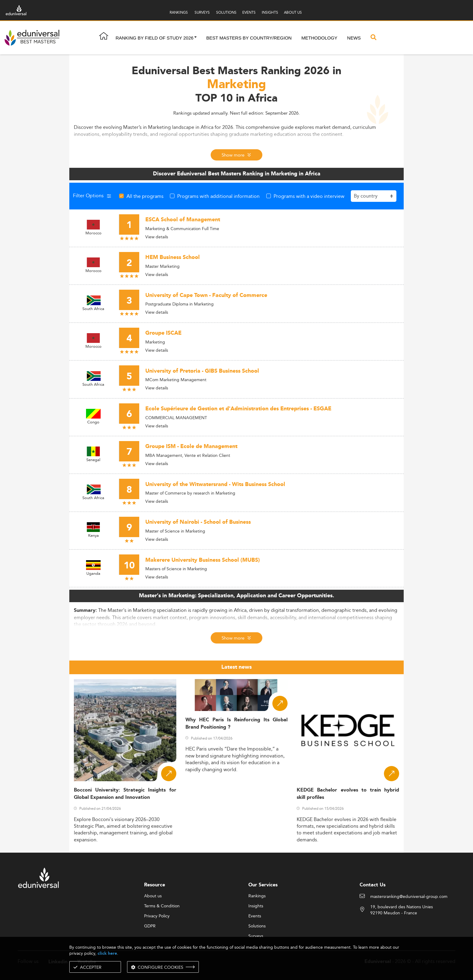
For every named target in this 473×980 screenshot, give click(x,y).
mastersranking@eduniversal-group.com (409, 897)
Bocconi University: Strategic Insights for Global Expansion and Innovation (125, 794)
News (354, 38)
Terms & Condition (162, 906)
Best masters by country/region (249, 38)
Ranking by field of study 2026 (154, 38)
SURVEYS (202, 12)
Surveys (256, 936)
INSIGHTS (270, 12)
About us (153, 896)
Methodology (319, 38)
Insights (256, 906)
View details (157, 237)
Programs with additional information (218, 196)
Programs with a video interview (309, 196)
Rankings (257, 896)
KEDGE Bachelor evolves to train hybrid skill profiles (348, 794)
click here (107, 953)
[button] (195, 38)
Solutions (257, 926)
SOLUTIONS (226, 12)
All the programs (145, 196)
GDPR (150, 926)
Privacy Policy (157, 916)
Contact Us (373, 885)
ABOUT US (293, 12)
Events (255, 916)
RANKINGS (179, 12)
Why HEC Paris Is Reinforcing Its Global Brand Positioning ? (237, 723)
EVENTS (249, 12)
